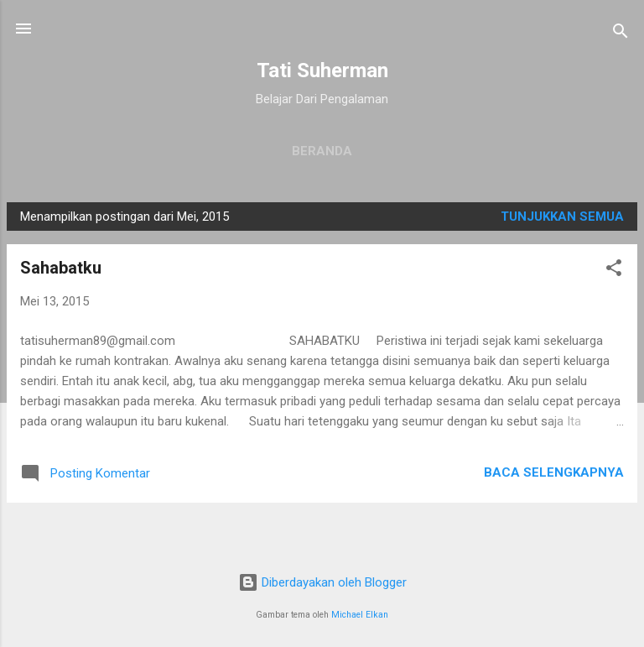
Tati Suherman (322, 70)
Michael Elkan (360, 615)
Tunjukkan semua (562, 217)
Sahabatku (61, 268)
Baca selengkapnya (554, 472)
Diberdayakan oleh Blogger (322, 582)
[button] (614, 271)
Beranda (322, 151)
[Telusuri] (621, 34)
